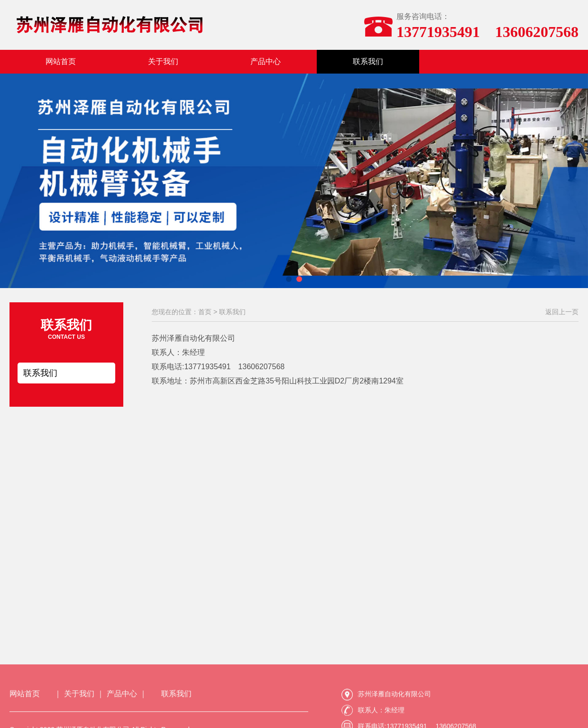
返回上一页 (562, 312)
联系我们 (368, 61)
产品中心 (266, 61)
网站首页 (61, 61)
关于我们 (163, 61)
